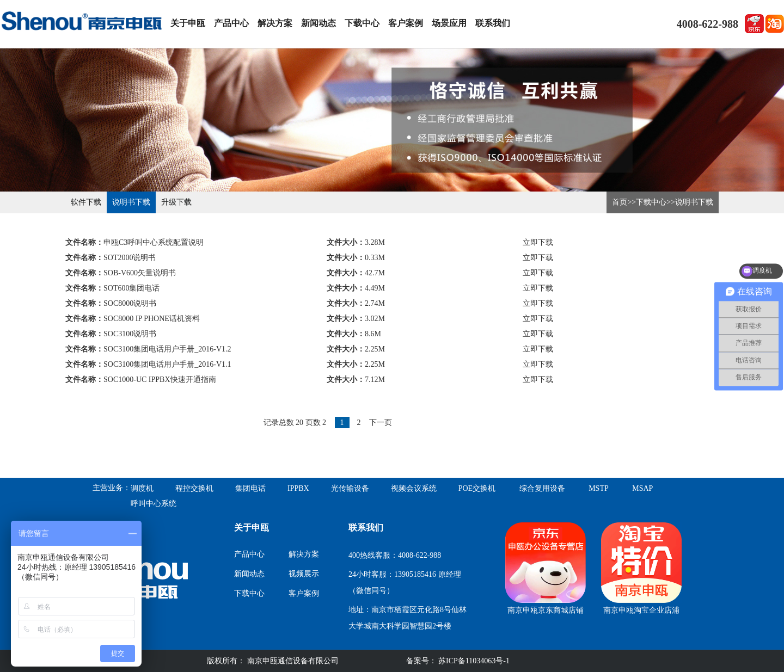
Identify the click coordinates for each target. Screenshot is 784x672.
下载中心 (362, 23)
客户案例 (406, 23)
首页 (620, 202)
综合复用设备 (542, 488)
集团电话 (250, 488)
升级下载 (176, 202)
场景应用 (449, 23)
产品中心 (231, 23)
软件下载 (86, 202)
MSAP (642, 488)
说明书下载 (131, 202)
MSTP (599, 488)
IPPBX (298, 488)
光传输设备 (350, 488)
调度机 (142, 488)
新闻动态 (318, 23)
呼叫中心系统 (154, 504)
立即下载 (538, 242)
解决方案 (275, 23)
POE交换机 (477, 488)
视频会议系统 (414, 488)
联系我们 (493, 23)
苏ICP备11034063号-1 (473, 661)
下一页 (381, 423)
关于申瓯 (188, 23)
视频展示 (304, 574)
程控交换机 (194, 488)
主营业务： (112, 488)
